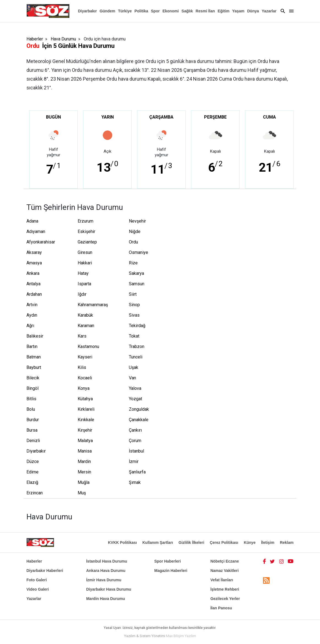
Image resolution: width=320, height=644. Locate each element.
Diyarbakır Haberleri (45, 571)
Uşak (134, 367)
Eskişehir (86, 231)
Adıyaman (36, 231)
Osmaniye (139, 252)
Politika (141, 11)
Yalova (135, 388)
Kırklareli (86, 409)
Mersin (84, 472)
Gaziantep (87, 242)
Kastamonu (88, 346)
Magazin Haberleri (171, 571)
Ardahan (34, 294)
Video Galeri (38, 589)
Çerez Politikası (224, 542)
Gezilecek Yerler (225, 599)
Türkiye (125, 11)
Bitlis (31, 399)
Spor (155, 11)
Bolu (31, 409)
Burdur (33, 420)
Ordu (133, 242)
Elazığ (32, 482)
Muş (82, 493)
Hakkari (85, 263)
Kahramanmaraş (91, 305)
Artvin (32, 305)
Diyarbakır (87, 11)
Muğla (84, 482)
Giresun (85, 252)
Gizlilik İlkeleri (191, 542)
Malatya (85, 441)
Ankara (33, 273)
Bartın (32, 346)
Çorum (135, 441)
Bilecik (33, 378)
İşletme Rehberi (225, 589)
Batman (34, 357)
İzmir (134, 461)
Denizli (33, 441)
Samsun (137, 284)
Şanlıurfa (137, 472)
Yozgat (135, 399)
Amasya (34, 263)
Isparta (84, 284)
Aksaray (34, 252)
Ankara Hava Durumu (106, 571)
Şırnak (135, 482)
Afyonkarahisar (40, 242)
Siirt (133, 294)
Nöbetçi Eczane (225, 561)
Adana (32, 221)
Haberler (35, 39)
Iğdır (82, 294)
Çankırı (135, 430)
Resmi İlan (205, 11)
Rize (133, 263)
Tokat (134, 336)
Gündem (108, 11)
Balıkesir (35, 336)
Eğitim (223, 11)
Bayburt (34, 367)
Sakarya (136, 273)
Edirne (32, 472)
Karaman (86, 326)
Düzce (33, 461)
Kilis (82, 367)
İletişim (268, 542)
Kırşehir (85, 430)
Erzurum (86, 221)
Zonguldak (139, 409)
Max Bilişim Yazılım (181, 636)
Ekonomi (171, 11)
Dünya (253, 11)
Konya (84, 388)
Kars (82, 336)
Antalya (33, 284)
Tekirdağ (137, 326)
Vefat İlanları (222, 580)
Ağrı (30, 326)
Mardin (84, 461)
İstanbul (136, 451)
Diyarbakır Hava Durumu (109, 589)
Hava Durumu (63, 39)
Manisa (85, 451)
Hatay (83, 273)
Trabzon (137, 346)
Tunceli (136, 357)
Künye (250, 542)
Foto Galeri (37, 580)
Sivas (134, 315)
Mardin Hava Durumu (106, 599)
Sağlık (187, 11)
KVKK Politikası (122, 542)
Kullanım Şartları (158, 542)
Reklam (287, 542)
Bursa (32, 430)
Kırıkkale (86, 420)
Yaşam (238, 11)
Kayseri (85, 357)
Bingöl (32, 388)
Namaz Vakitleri (225, 571)
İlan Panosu (221, 608)
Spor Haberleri (167, 561)
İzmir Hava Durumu (104, 580)
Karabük (85, 315)
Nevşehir (137, 221)
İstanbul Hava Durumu (107, 561)
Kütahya (85, 399)
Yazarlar (269, 11)
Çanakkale (139, 420)
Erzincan (35, 493)
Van (132, 378)
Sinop (134, 305)
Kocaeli (85, 378)
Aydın (32, 315)
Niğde (135, 231)
